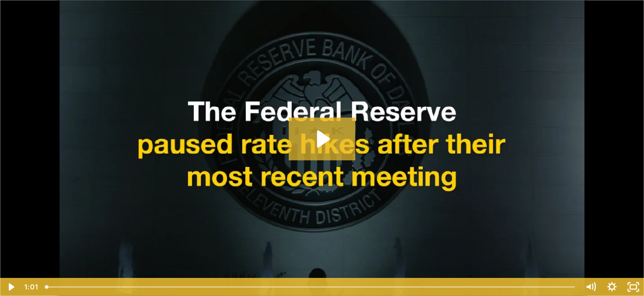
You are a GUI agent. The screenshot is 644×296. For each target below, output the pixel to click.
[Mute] (591, 287)
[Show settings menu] (612, 287)
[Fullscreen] (633, 287)
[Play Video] (11, 287)
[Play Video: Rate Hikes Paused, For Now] (322, 139)
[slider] (310, 287)
